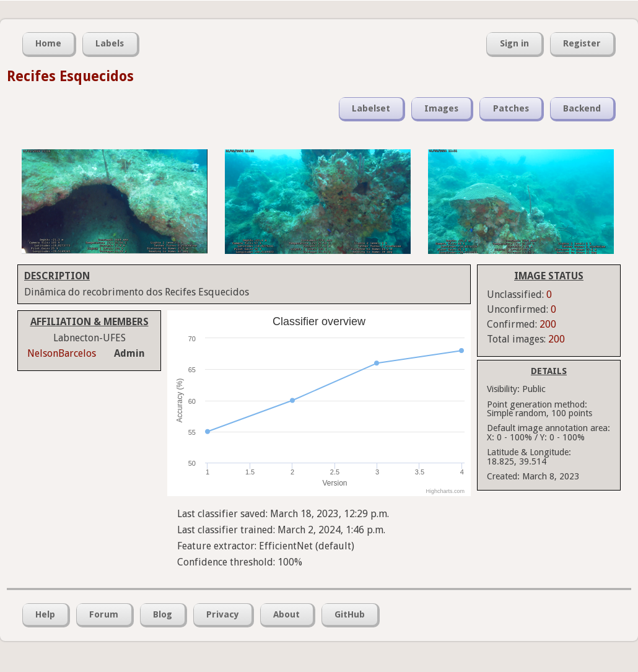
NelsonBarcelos (62, 353)
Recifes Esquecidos (70, 76)
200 (548, 324)
